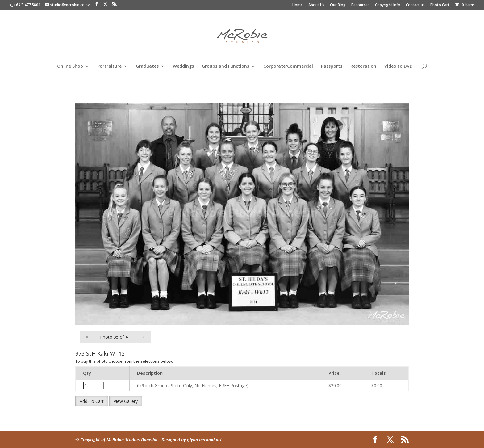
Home (298, 5)
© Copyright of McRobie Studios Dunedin (116, 440)
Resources (360, 5)
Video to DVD (398, 66)
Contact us (415, 5)
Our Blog (338, 5)
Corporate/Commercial (288, 66)
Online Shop (70, 66)
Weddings (183, 66)
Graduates (147, 66)
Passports (332, 66)
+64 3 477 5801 (27, 5)
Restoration (363, 66)
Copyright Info (388, 5)
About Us (316, 5)
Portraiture (109, 66)
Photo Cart (440, 5)
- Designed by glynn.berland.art (190, 440)
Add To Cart (92, 401)
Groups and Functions (225, 66)
